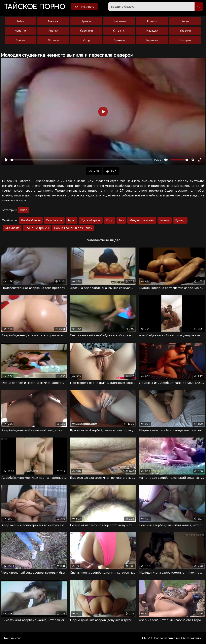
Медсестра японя (142, 220)
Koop (110, 220)
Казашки (152, 31)
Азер (86, 40)
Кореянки (86, 31)
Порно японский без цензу (73, 228)
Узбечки (185, 31)
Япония (165, 220)
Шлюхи (152, 21)
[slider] (81, 160)
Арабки (20, 40)
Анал (185, 21)
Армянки (119, 40)
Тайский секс (12, 638)
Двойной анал (31, 220)
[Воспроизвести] (6, 160)
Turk (121, 220)
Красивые (119, 21)
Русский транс (91, 220)
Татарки (185, 40)
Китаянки (119, 31)
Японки (53, 31)
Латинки (53, 40)
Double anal (54, 220)
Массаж (53, 21)
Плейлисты (84, 7)
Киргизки (152, 40)
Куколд (180, 220)
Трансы (86, 21)
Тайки (20, 21)
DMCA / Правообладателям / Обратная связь (172, 638)
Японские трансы (37, 228)
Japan (72, 220)
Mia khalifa (12, 228)
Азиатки (20, 31)
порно (35, 7)
